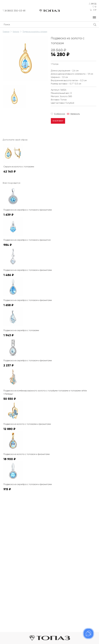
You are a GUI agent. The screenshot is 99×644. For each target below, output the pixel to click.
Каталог (16, 32)
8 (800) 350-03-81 (16, 11)
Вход (94, 4)
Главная (6, 32)
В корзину (58, 121)
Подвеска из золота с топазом (35, 32)
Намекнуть (75, 114)
